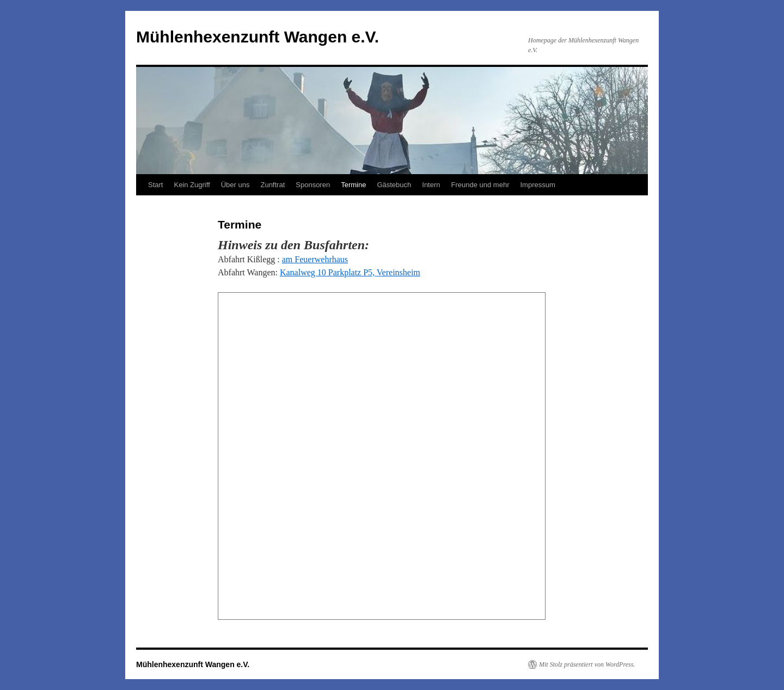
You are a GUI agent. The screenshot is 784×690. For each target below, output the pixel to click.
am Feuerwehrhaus (315, 259)
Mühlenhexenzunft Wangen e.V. (258, 37)
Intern (431, 185)
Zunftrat (272, 185)
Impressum (537, 185)
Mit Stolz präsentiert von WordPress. (587, 664)
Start (155, 185)
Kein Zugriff (192, 185)
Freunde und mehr (480, 185)
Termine (353, 185)
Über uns (235, 185)
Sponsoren (313, 185)
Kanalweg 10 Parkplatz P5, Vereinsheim (350, 272)
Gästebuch (394, 185)
